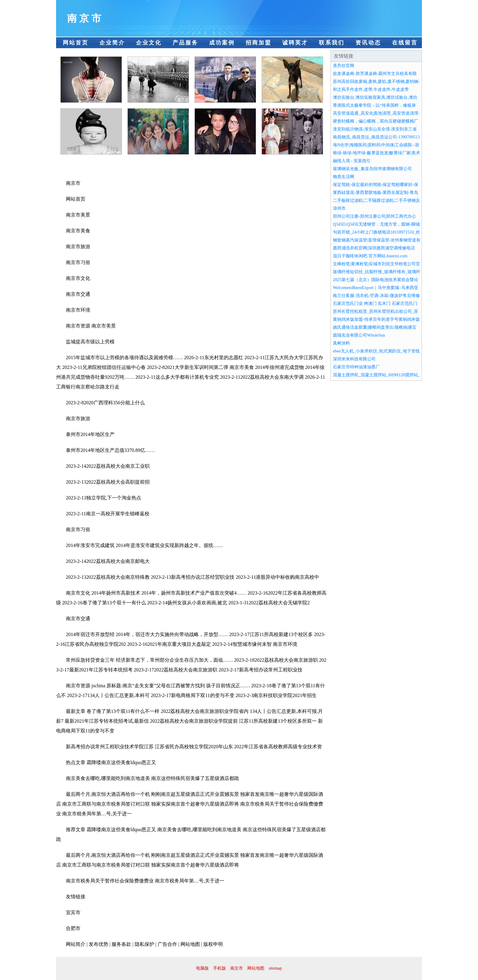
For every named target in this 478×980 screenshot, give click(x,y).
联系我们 (332, 43)
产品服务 (185, 43)
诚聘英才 (295, 43)
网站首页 (76, 43)
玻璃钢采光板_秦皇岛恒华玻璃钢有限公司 (372, 169)
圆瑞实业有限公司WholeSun (359, 335)
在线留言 (405, 43)
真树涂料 (341, 343)
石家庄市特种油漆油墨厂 (356, 367)
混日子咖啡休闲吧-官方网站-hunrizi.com (370, 256)
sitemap (275, 968)
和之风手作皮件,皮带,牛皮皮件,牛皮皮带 (371, 89)
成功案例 (222, 43)
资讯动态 (368, 43)
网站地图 (256, 968)
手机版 (219, 968)
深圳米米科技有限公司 (354, 359)
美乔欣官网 (344, 66)
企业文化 (149, 43)
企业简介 (112, 43)
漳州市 (339, 208)
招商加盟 (259, 43)
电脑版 (202, 968)
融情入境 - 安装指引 (352, 161)
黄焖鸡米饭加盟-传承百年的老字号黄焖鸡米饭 (376, 319)
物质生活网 (344, 177)
